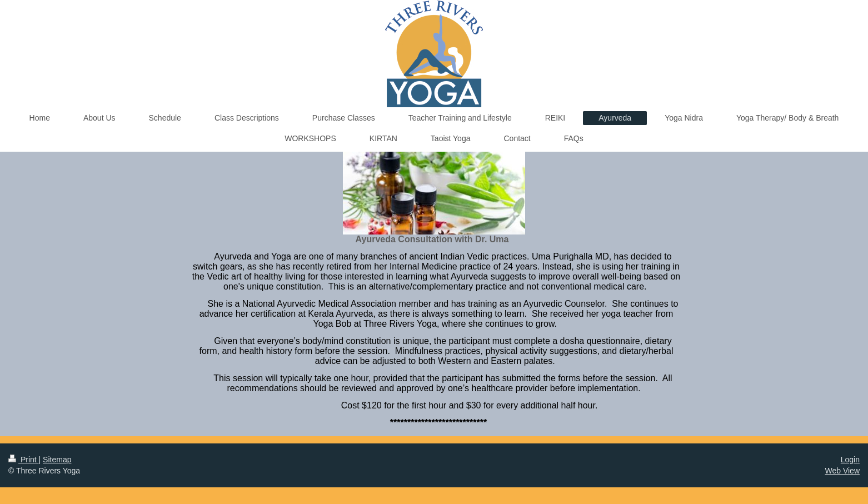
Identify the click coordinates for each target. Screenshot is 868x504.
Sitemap (57, 460)
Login (850, 460)
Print (24, 460)
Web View (842, 471)
